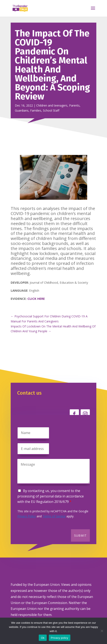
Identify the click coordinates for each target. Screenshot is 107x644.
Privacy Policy (27, 516)
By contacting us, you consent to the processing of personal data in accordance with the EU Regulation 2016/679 (51, 496)
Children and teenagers (52, 105)
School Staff (51, 110)
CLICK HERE (36, 299)
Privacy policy (60, 638)
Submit (80, 535)
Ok (43, 638)
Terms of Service (54, 516)
